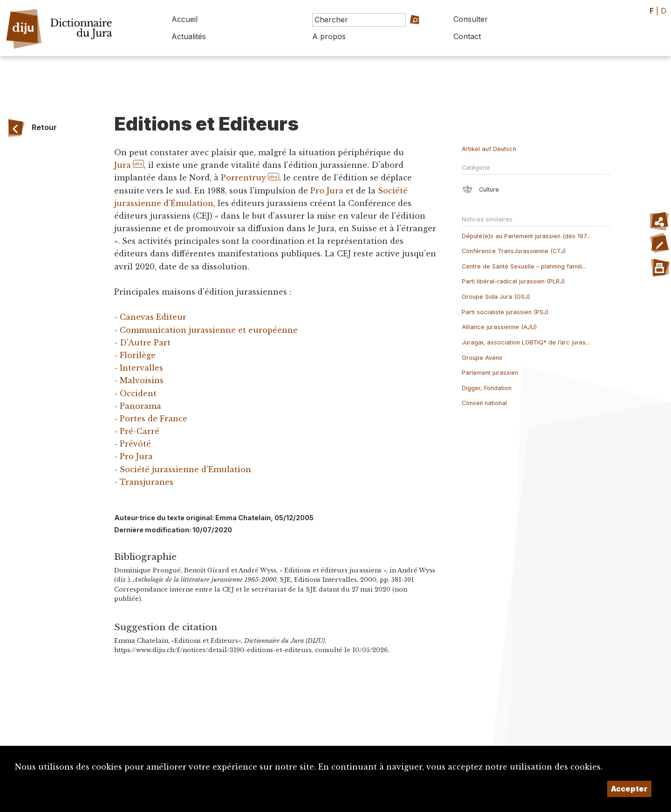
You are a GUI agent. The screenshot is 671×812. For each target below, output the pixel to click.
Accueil (185, 19)
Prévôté (135, 444)
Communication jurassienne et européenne (209, 330)
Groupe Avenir (482, 358)
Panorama (140, 406)
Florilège (138, 355)
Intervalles (141, 368)
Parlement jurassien (490, 373)
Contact (467, 36)
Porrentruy (243, 178)
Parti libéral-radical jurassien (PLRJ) (513, 281)
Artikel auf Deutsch (489, 149)
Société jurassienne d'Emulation (185, 469)
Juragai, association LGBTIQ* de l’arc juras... (526, 342)
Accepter (629, 789)
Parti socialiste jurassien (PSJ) (505, 312)
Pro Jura (327, 191)
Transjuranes (147, 482)
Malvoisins (142, 380)
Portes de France (154, 419)
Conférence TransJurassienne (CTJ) (514, 251)
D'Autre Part (145, 343)
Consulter (471, 19)
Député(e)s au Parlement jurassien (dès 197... (526, 236)
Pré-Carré (140, 431)
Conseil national (484, 403)
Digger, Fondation (487, 388)
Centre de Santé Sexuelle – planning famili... (524, 266)
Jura (123, 165)
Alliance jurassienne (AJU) (499, 327)
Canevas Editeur (153, 317)
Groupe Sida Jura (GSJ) (496, 297)
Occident (138, 393)
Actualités (189, 36)
